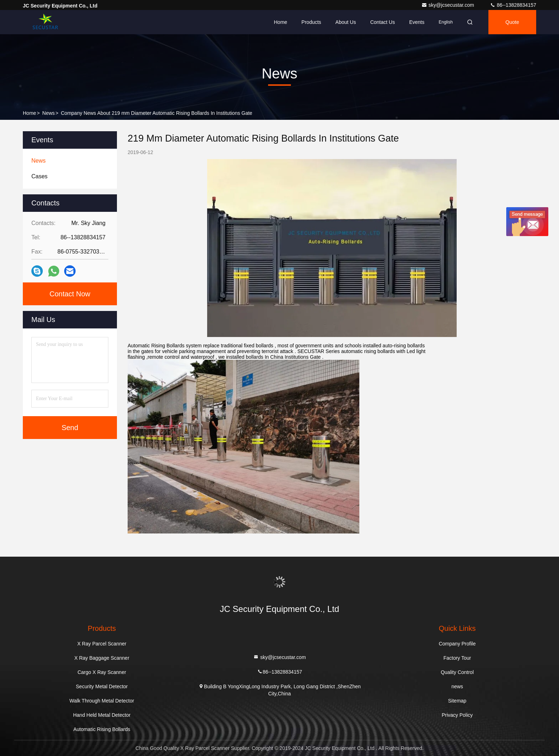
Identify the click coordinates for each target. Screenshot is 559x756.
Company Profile (457, 644)
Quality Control (457, 672)
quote (512, 22)
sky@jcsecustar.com (448, 5)
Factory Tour (457, 658)
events (417, 22)
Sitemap (457, 701)
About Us (346, 22)
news (49, 113)
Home (280, 22)
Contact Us (382, 22)
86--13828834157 (513, 5)
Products (311, 22)
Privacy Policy (457, 715)
